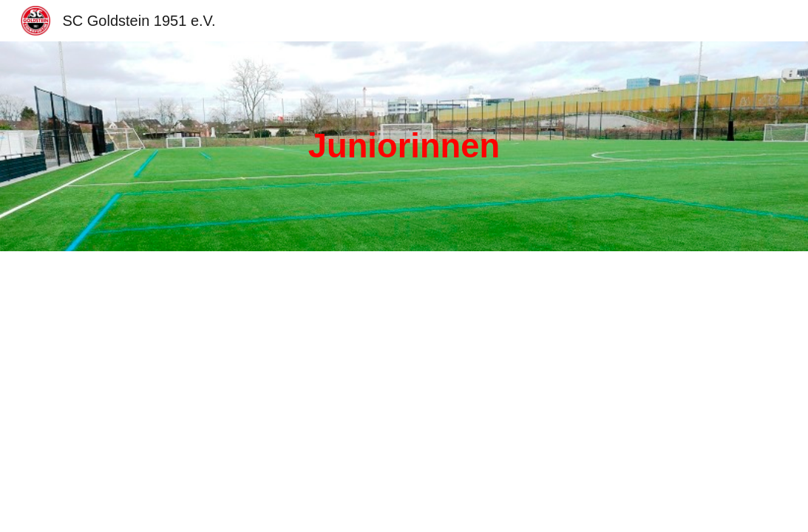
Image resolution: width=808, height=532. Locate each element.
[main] (404, 147)
